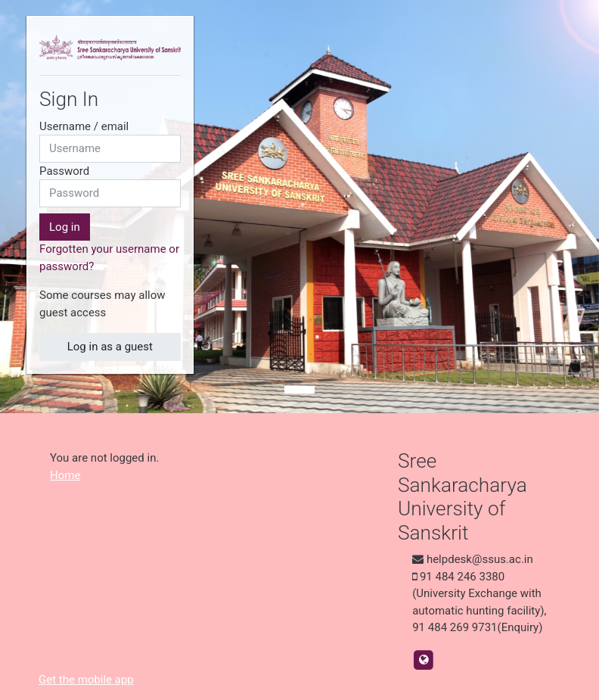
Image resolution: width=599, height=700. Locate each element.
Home (65, 475)
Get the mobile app (86, 680)
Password (64, 171)
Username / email (84, 126)
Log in (65, 227)
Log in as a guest (110, 347)
